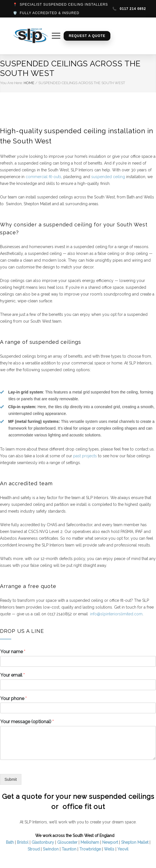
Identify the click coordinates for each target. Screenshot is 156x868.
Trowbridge (90, 849)
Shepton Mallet (135, 842)
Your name (13, 652)
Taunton (69, 849)
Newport (110, 842)
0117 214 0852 (129, 9)
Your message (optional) (27, 722)
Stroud (34, 849)
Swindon (51, 849)
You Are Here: (11, 83)
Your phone (14, 698)
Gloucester (67, 842)
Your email (13, 675)
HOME (29, 83)
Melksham (90, 842)
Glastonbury (43, 842)
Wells (109, 849)
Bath (10, 842)
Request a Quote (87, 36)
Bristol (23, 842)
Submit (11, 779)
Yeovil (123, 849)
